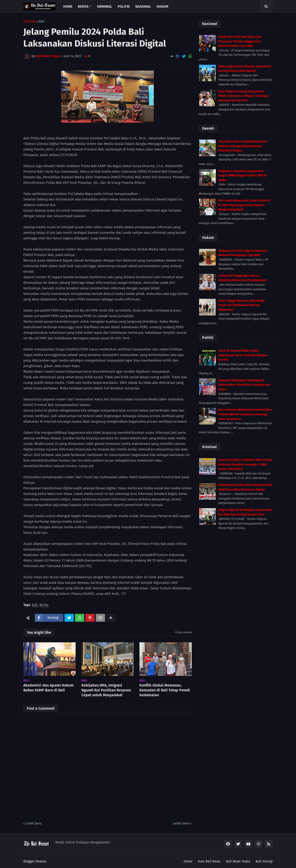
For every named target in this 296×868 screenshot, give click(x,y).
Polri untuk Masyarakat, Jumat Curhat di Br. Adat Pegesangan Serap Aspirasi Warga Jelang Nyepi (244, 205)
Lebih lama (181, 823)
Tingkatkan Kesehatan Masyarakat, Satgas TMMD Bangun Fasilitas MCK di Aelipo (242, 176)
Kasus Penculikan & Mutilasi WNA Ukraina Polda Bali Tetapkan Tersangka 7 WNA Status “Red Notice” (245, 464)
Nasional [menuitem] (143, 6)
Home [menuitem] (68, 6)
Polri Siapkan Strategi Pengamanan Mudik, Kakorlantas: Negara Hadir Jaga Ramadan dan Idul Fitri (243, 96)
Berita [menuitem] (83, 6)
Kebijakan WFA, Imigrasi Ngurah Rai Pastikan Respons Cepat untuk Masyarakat (106, 690)
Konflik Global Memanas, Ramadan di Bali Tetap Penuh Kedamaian (165, 690)
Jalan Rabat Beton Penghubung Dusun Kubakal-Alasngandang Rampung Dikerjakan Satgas (243, 146)
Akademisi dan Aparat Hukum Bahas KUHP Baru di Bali (49, 688)
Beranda (30, 22)
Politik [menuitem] (124, 6)
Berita (44, 605)
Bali (42, 22)
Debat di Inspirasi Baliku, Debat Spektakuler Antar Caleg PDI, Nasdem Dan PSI (243, 355)
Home (188, 861)
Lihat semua (183, 632)
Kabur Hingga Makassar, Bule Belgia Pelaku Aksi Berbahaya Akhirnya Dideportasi (242, 305)
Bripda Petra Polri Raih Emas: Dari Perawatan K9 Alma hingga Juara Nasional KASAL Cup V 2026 (240, 41)
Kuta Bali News (209, 861)
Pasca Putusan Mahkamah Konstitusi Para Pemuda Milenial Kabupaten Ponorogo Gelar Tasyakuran (245, 414)
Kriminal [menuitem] (105, 6)
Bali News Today (238, 861)
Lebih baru (34, 823)
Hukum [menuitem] (162, 6)
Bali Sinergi (264, 861)
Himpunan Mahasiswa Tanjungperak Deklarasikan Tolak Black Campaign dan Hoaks (244, 385)
